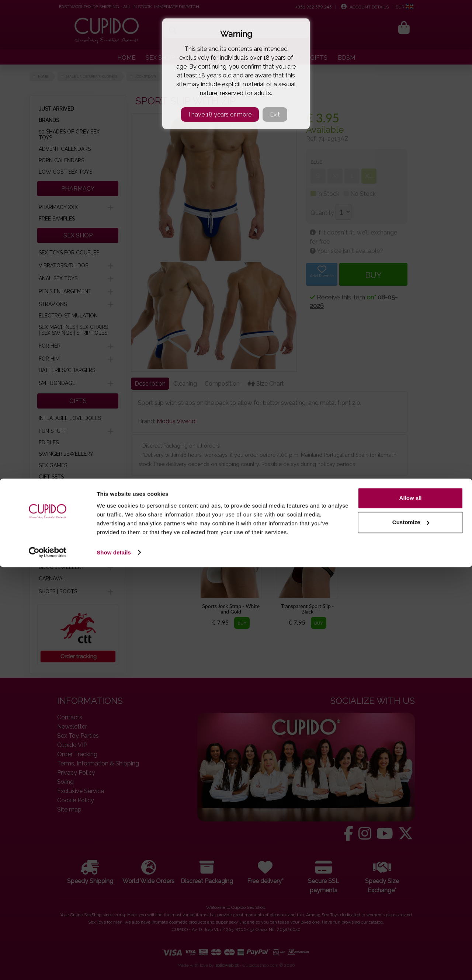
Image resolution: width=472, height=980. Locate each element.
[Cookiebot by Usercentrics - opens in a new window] (48, 966)
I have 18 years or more (220, 114)
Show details (114, 965)
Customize (411, 935)
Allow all (411, 911)
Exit (275, 114)
